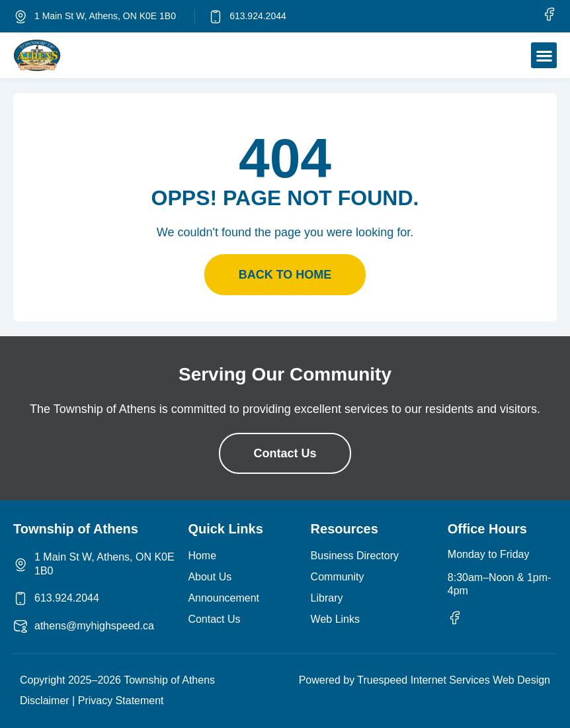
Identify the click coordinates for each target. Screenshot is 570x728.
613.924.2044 (258, 16)
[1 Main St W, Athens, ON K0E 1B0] (20, 17)
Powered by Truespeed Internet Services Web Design (425, 680)
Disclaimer (45, 701)
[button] (544, 55)
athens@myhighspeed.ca (94, 626)
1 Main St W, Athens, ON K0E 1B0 (105, 16)
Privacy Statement (121, 701)
